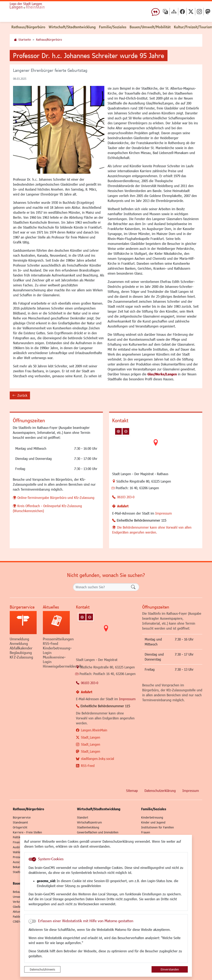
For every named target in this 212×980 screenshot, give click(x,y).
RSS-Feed (88, 766)
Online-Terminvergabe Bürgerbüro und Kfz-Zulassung (56, 498)
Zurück (20, 396)
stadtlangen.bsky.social (98, 759)
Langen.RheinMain (94, 730)
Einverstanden (170, 969)
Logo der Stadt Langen (26, 4)
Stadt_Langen (91, 737)
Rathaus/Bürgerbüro (49, 40)
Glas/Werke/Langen (162, 374)
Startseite (25, 40)
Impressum (164, 513)
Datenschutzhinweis (42, 969)
